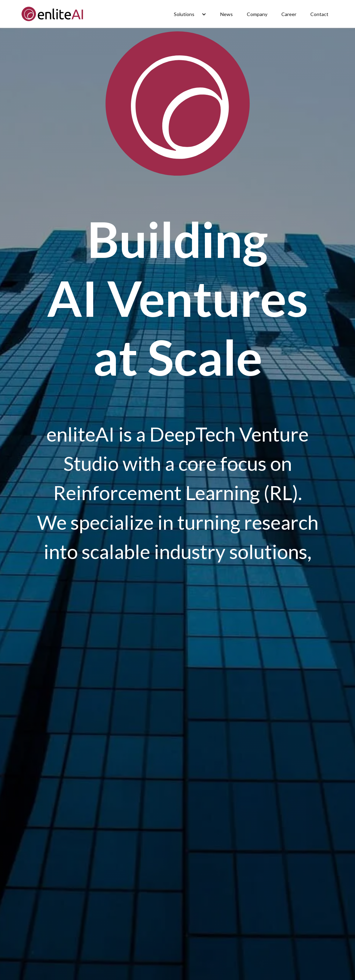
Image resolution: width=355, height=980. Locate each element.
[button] (190, 14)
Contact (319, 14)
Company (257, 14)
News (227, 14)
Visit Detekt (61, 937)
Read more (177, 937)
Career (289, 14)
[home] (53, 14)
